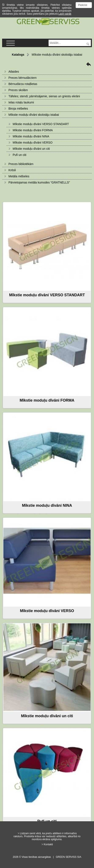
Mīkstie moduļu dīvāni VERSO (33, 143)
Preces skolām (18, 90)
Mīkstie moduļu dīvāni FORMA (33, 130)
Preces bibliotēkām (21, 164)
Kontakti (48, 844)
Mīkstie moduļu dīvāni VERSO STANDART (41, 124)
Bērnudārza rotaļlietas (23, 84)
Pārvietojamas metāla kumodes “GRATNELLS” (39, 182)
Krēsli (12, 170)
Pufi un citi (20, 155)
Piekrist (82, 5)
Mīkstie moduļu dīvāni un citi (31, 149)
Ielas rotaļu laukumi (21, 102)
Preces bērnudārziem (22, 78)
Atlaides (14, 72)
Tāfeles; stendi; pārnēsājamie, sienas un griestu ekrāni (44, 96)
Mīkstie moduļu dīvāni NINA (31, 136)
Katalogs (18, 55)
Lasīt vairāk (65, 14)
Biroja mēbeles (18, 109)
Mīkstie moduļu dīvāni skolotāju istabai (34, 115)
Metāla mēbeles (19, 176)
